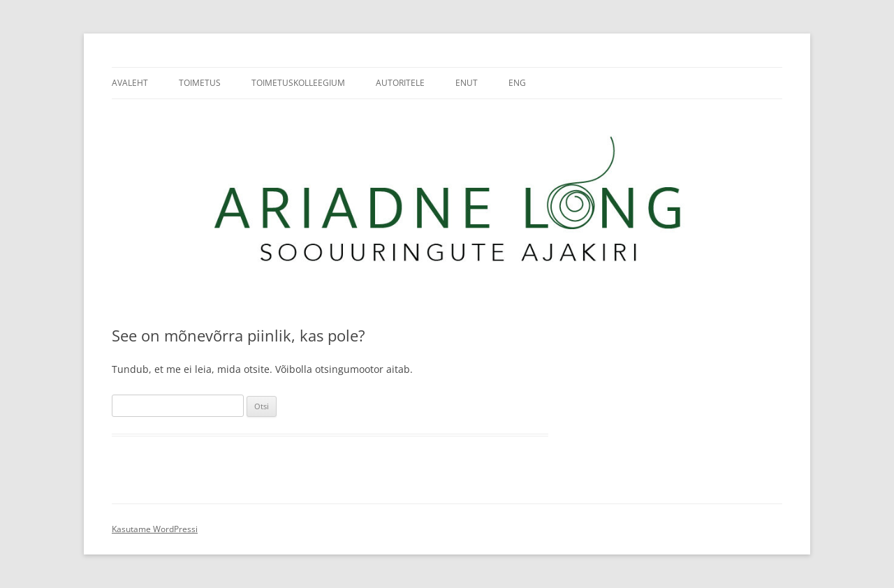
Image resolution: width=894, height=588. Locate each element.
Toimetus (200, 83)
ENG (517, 83)
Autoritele (400, 83)
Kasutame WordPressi (155, 529)
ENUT (467, 83)
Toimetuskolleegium (298, 83)
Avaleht (130, 83)
